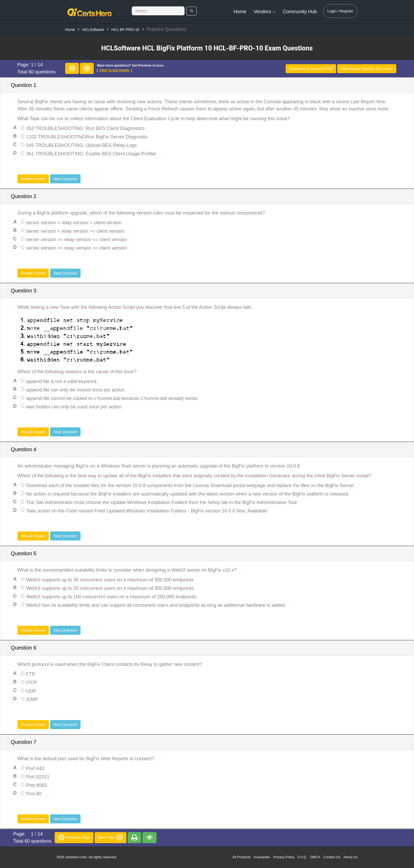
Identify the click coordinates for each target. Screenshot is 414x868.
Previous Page (74, 837)
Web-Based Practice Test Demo (367, 69)
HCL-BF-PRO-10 (125, 30)
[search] (192, 11)
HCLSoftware (93, 30)
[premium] (134, 838)
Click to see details (114, 70)
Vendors (265, 12)
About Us (351, 857)
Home (240, 12)
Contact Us (332, 857)
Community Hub (300, 12)
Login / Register (340, 11)
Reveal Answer (33, 179)
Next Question (65, 179)
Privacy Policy (284, 857)
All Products (241, 857)
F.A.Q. (302, 857)
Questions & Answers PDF (311, 69)
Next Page (110, 837)
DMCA (315, 857)
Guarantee (262, 857)
